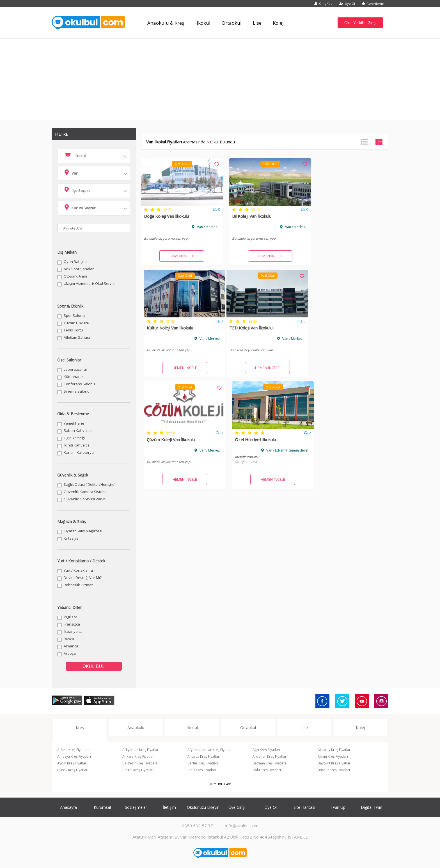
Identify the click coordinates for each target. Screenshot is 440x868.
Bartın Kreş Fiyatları (203, 763)
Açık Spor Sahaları (79, 269)
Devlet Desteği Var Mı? (83, 578)
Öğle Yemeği (74, 438)
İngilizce (71, 617)
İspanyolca (73, 631)
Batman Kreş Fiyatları (269, 763)
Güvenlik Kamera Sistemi (85, 492)
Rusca (69, 639)
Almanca (71, 646)
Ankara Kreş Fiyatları (138, 756)
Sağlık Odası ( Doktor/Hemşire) (90, 484)
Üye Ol (347, 4)
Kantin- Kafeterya (79, 452)
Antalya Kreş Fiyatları (204, 756)
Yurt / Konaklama (78, 570)
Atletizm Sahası (77, 337)
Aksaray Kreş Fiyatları (334, 750)
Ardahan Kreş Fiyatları (270, 756)
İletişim (169, 807)
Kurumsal (102, 807)
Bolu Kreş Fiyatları (267, 770)
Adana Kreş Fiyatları (73, 750)
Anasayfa (68, 807)
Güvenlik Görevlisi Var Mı (85, 499)
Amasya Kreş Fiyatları (74, 756)
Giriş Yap (323, 4)
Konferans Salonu (79, 384)
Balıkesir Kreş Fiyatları (140, 763)
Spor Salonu (74, 315)
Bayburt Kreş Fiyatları (334, 763)
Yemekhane (74, 423)
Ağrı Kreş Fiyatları (266, 750)
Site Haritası (304, 807)
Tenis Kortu (73, 330)
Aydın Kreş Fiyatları (72, 763)
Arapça (70, 653)
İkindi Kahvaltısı (77, 445)
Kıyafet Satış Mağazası (83, 531)
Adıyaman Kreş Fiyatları (141, 750)
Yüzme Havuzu (76, 323)
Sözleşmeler (136, 807)
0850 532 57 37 (197, 826)
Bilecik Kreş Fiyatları (73, 770)
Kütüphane (73, 377)
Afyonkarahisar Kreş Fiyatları (210, 750)
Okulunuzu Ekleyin (203, 807)
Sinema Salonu (77, 391)
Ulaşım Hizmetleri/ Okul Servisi (90, 283)
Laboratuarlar (75, 369)
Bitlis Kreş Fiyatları (202, 770)
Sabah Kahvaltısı (78, 430)
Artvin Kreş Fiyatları (333, 756)
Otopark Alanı (75, 276)
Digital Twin (372, 807)
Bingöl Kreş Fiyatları (138, 770)
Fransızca (72, 624)
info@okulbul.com (242, 826)
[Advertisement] (220, 81)
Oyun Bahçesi (75, 262)
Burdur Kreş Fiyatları (334, 770)
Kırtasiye (71, 538)
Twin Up (338, 807)
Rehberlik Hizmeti (79, 585)
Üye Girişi (237, 807)
